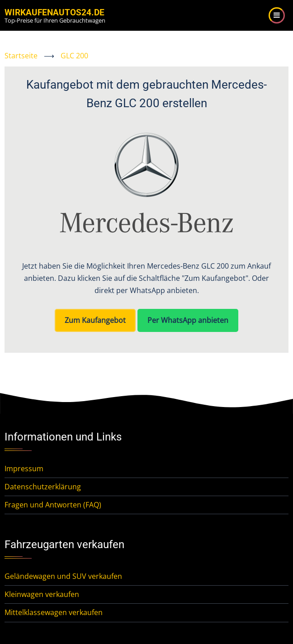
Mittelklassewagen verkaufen (54, 612)
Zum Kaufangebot (95, 320)
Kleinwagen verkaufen (42, 594)
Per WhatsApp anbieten (188, 320)
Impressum (24, 469)
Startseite (21, 56)
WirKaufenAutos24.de (54, 12)
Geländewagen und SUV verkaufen (63, 576)
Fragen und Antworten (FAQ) (53, 505)
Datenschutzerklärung (43, 487)
